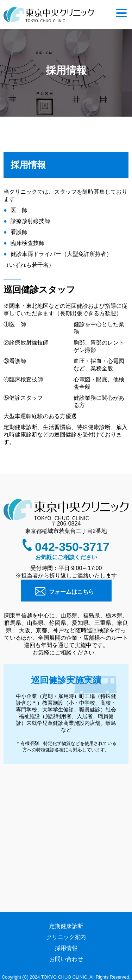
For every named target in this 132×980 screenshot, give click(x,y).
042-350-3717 (72, 547)
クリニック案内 (66, 937)
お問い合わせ (66, 959)
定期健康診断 (66, 926)
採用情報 (66, 948)
